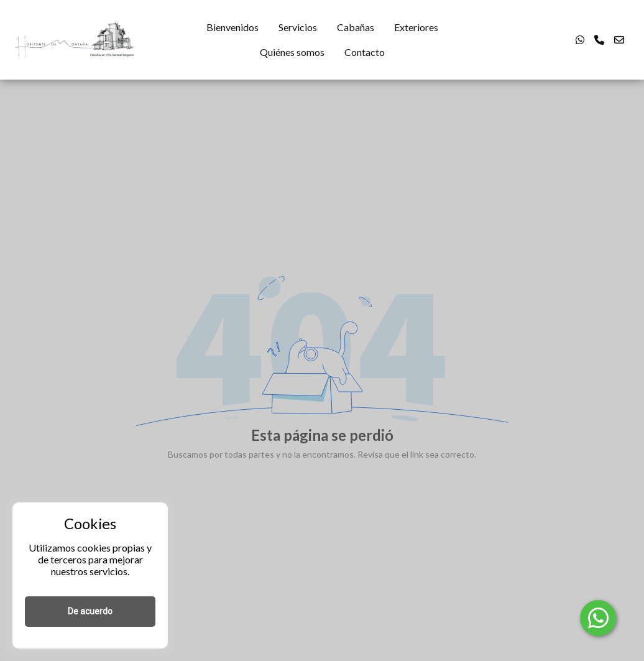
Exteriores (416, 27)
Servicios (298, 27)
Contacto (365, 52)
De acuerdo (90, 611)
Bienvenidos (232, 27)
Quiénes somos (292, 52)
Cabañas (356, 27)
